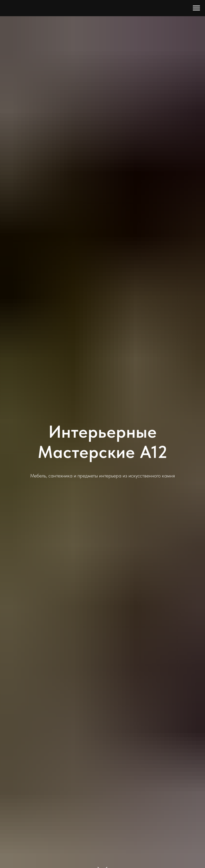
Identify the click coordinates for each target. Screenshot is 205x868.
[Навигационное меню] (196, 8)
